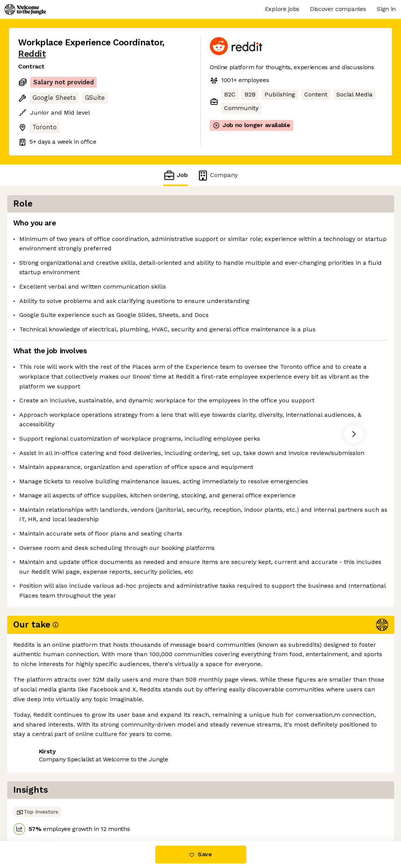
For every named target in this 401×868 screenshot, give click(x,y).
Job (175, 175)
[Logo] (25, 9)
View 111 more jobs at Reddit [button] (113, 809)
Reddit (32, 54)
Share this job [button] (39, 809)
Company (217, 175)
